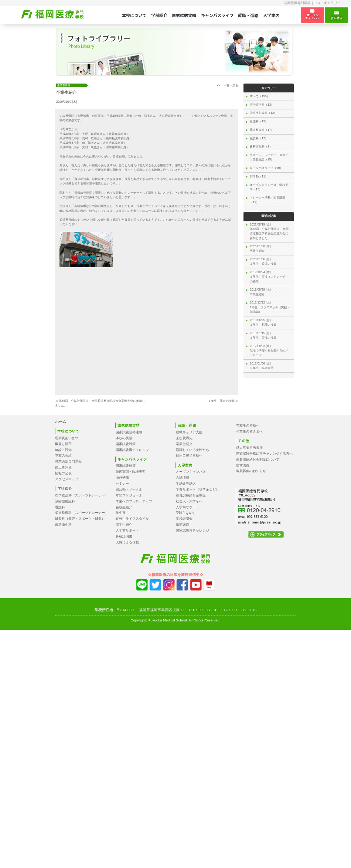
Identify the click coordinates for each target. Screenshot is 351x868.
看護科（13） (259, 121)
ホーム (61, 422)
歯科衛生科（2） (261, 147)
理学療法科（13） (262, 105)
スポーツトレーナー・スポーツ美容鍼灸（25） (269, 157)
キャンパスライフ (217, 15)
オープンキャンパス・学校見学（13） (269, 187)
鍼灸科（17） (259, 138)
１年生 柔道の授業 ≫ (223, 401)
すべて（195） (260, 96)
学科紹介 (159, 15)
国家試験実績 (184, 15)
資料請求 (337, 16)
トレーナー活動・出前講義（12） (267, 200)
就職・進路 (248, 15)
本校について (134, 15)
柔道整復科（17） (262, 130)
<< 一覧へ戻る (228, 86)
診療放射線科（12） (263, 113)
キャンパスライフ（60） (266, 168)
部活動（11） (259, 177)
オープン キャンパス (313, 15)
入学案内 (271, 15)
